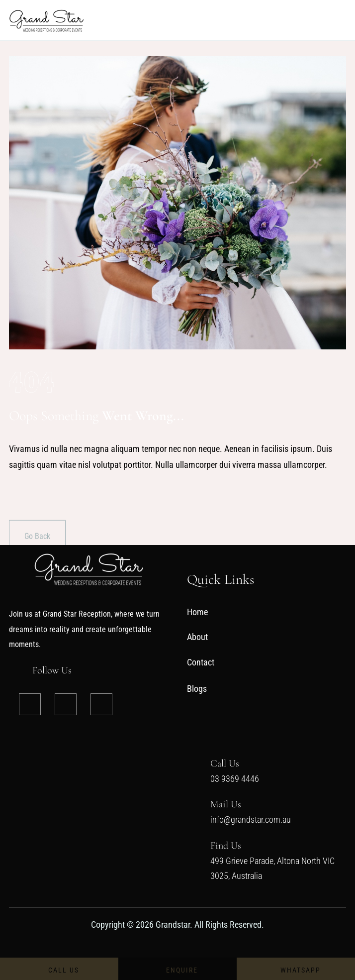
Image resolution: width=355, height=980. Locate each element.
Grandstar (172, 925)
